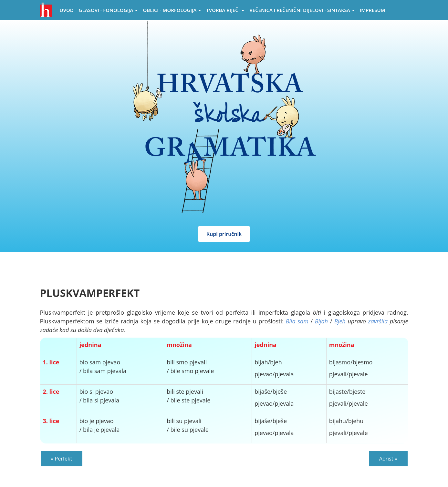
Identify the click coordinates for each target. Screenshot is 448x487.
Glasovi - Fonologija (108, 10)
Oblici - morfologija (172, 10)
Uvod (67, 10)
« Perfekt (62, 459)
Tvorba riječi (225, 10)
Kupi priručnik (224, 234)
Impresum (373, 10)
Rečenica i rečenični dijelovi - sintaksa (302, 10)
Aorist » (388, 459)
